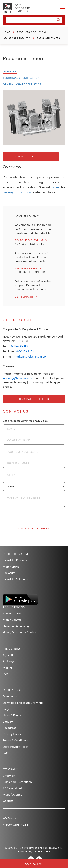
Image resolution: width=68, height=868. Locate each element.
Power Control (12, 613)
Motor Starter (12, 566)
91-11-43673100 (19, 346)
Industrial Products (16, 38)
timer (54, 187)
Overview (10, 71)
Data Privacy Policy (16, 747)
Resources (9, 728)
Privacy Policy (12, 734)
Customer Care (16, 825)
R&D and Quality (14, 788)
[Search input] (32, 20)
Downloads (10, 696)
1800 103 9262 (25, 351)
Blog (6, 709)
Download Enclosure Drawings (23, 703)
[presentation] (30, 517)
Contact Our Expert (29, 157)
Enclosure (9, 573)
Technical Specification (21, 78)
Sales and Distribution (17, 782)
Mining (7, 667)
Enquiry (8, 722)
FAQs (6, 753)
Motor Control (12, 620)
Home (6, 32)
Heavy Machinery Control (19, 632)
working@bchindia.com (18, 378)
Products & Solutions (32, 32)
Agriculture (10, 655)
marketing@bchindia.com (31, 356)
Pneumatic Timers (49, 38)
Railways (9, 661)
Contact (8, 801)
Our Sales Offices (34, 399)
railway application (17, 192)
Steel (6, 674)
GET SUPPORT (24, 297)
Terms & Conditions (15, 740)
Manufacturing (13, 794)
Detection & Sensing (16, 626)
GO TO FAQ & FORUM (29, 240)
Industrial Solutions (15, 579)
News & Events (12, 715)
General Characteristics (22, 84)
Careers (10, 818)
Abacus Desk (43, 851)
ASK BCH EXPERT (26, 268)
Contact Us (34, 863)
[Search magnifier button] (59, 20)
